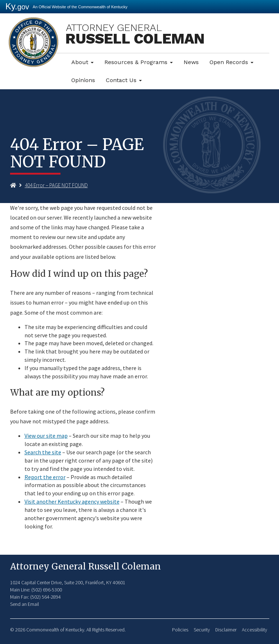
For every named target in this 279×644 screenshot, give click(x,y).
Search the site (43, 452)
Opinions (83, 80)
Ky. (17, 6)
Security (202, 630)
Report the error (45, 477)
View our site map (46, 436)
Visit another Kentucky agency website (72, 501)
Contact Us (124, 80)
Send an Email (24, 604)
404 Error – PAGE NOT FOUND (56, 185)
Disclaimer (226, 630)
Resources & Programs (139, 62)
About (82, 62)
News (191, 62)
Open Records (231, 62)
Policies (180, 630)
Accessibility (255, 630)
